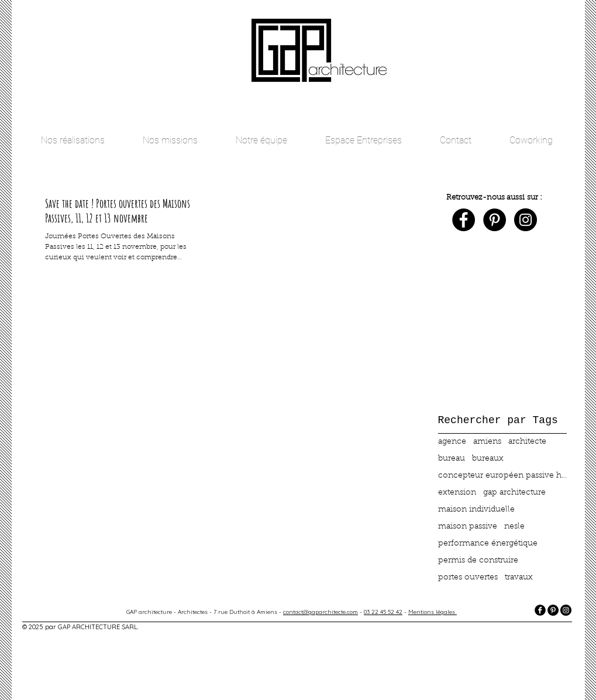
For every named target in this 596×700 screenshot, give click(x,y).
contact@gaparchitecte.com (321, 612)
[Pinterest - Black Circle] (495, 220)
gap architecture (514, 493)
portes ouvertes (468, 578)
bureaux (488, 459)
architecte (527, 442)
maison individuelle (476, 510)
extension (457, 493)
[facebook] (540, 610)
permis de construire (478, 561)
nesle (514, 527)
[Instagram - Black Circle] (526, 220)
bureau (452, 459)
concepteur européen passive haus (502, 476)
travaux (519, 578)
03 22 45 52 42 (383, 612)
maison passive (468, 527)
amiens (487, 442)
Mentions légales (433, 612)
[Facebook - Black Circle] (464, 220)
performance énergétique (488, 544)
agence (452, 442)
